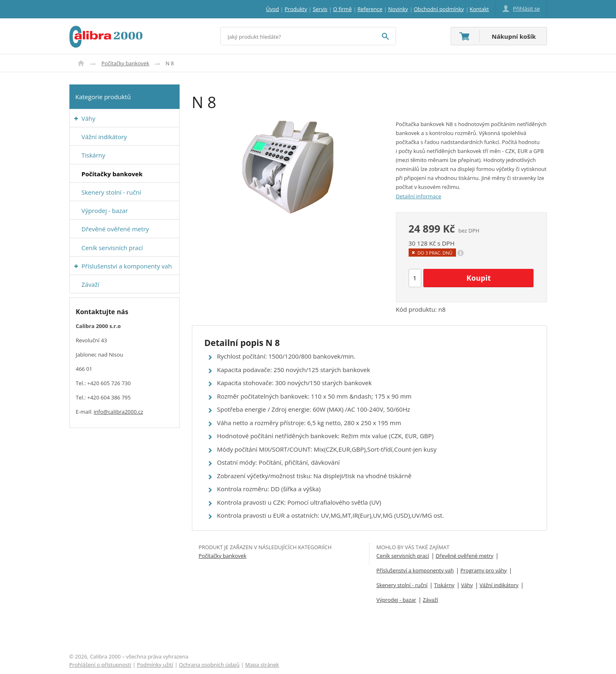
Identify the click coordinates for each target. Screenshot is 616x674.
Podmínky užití (155, 665)
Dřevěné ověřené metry (464, 556)
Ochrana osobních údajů (209, 665)
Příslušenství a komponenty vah (415, 570)
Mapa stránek (262, 665)
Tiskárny (444, 585)
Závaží (430, 600)
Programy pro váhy (484, 570)
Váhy (467, 585)
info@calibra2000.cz (119, 412)
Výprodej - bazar (396, 600)
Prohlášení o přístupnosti (100, 665)
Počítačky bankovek (126, 63)
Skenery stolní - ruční (402, 585)
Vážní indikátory (499, 585)
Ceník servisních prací (403, 556)
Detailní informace (419, 196)
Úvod (81, 63)
